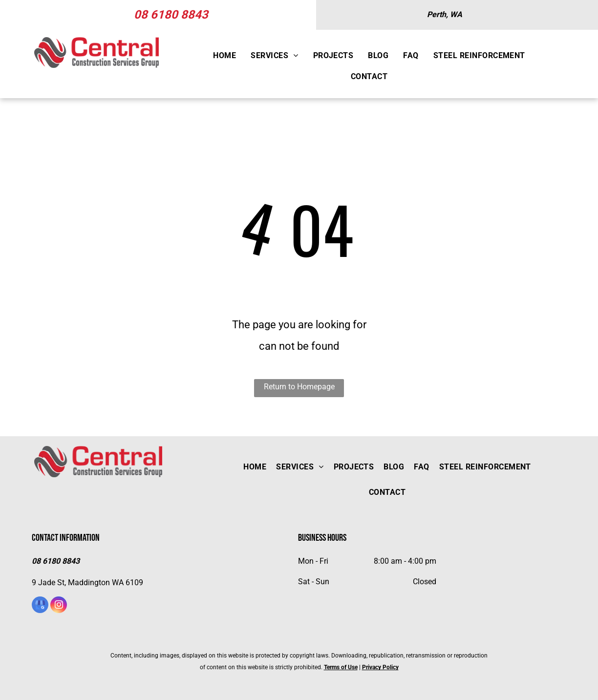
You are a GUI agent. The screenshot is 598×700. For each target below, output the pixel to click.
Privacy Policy (380, 667)
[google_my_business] (40, 606)
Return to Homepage (299, 387)
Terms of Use (341, 667)
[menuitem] (224, 56)
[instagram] (59, 606)
